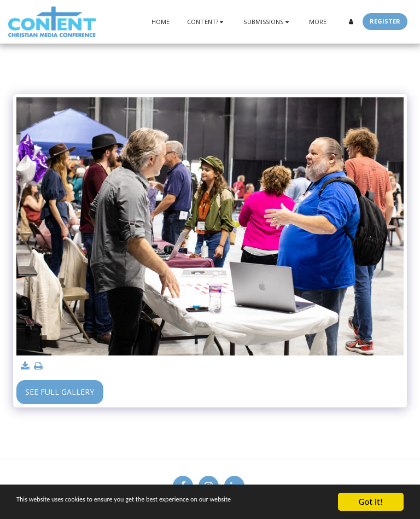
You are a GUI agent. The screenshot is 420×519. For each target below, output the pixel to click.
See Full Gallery (60, 392)
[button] (206, 22)
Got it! (371, 502)
